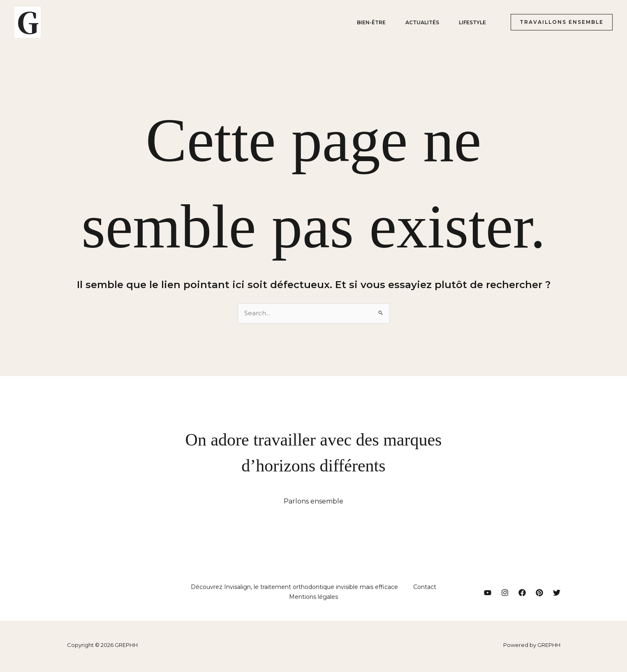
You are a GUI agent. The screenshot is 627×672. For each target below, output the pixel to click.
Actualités (422, 23)
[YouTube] (488, 594)
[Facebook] (522, 594)
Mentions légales (313, 599)
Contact (424, 588)
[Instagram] (505, 594)
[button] (558, 22)
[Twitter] (557, 594)
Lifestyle (472, 23)
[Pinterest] (539, 594)
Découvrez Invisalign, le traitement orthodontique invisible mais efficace (296, 588)
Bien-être (371, 23)
